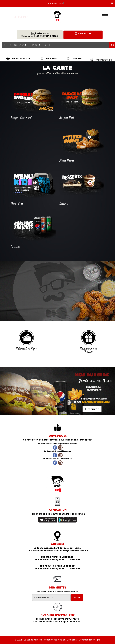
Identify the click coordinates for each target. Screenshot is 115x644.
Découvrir (92, 409)
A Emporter (83, 33)
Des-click (72, 640)
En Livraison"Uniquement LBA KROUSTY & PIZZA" (40, 35)
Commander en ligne (90, 640)
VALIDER (77, 597)
